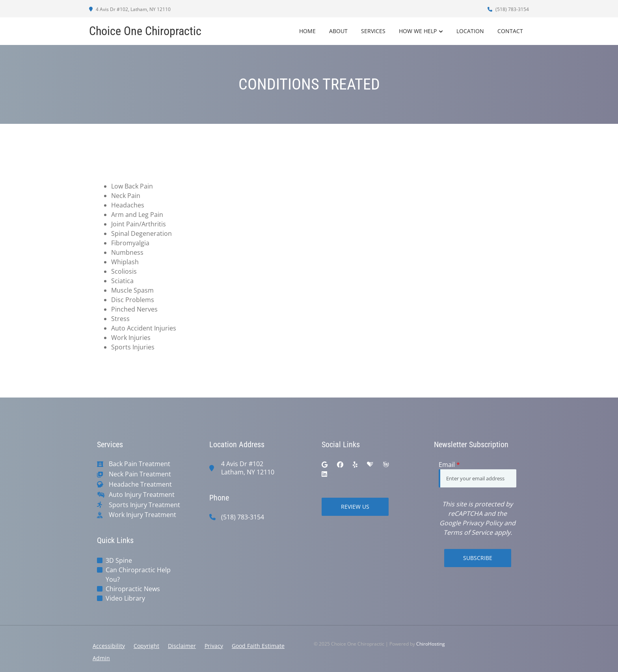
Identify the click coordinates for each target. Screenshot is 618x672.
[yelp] (355, 465)
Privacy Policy (482, 523)
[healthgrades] (370, 465)
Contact (510, 31)
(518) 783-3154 (508, 9)
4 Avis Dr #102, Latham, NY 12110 (130, 9)
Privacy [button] (214, 646)
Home (307, 31)
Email (449, 465)
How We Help (418, 31)
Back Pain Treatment (140, 464)
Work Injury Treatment (142, 515)
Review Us (355, 507)
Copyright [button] (146, 646)
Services (373, 31)
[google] (325, 465)
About (338, 31)
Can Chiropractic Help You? (138, 575)
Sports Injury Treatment (144, 505)
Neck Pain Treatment (140, 474)
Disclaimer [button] (182, 646)
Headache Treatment (140, 484)
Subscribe (478, 558)
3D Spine (119, 560)
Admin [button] (101, 658)
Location (470, 31)
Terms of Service (468, 532)
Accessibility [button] (109, 646)
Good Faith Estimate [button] (258, 646)
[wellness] (386, 465)
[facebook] (340, 465)
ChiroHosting (431, 644)
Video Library (125, 598)
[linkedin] (324, 474)
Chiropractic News (133, 589)
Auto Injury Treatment (142, 495)
